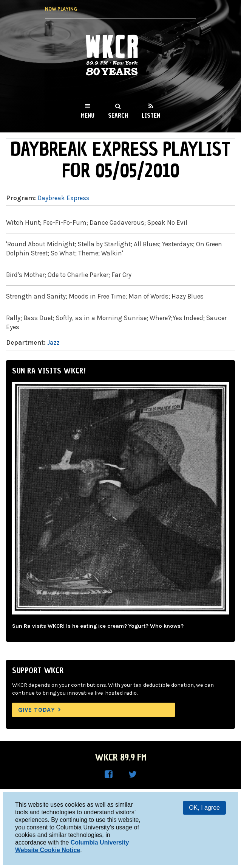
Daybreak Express (63, 198)
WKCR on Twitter (133, 775)
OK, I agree (204, 808)
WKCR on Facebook (108, 775)
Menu (88, 115)
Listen (151, 115)
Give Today (37, 710)
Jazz (53, 342)
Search (118, 115)
